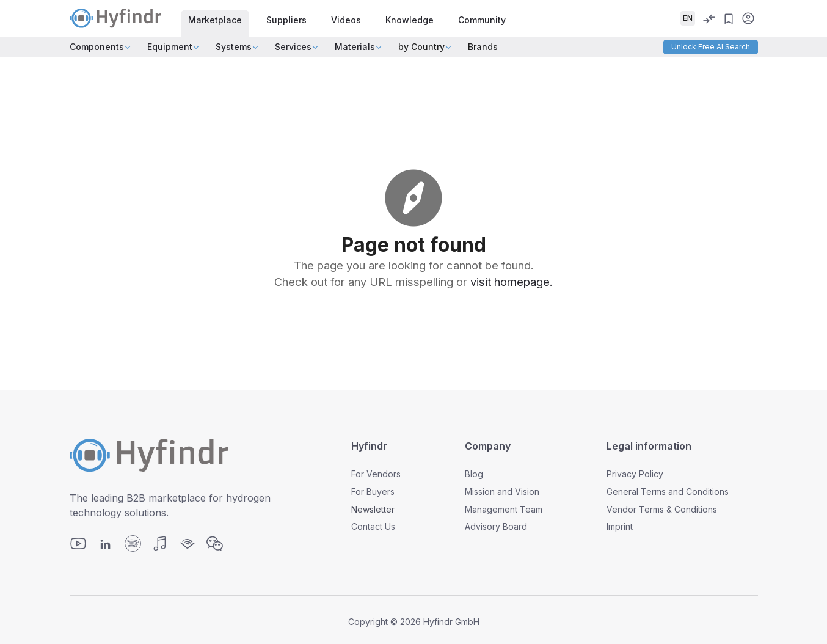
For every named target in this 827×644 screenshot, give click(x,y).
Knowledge (410, 20)
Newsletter (373, 509)
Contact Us (373, 526)
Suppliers (286, 20)
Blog (474, 474)
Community (482, 20)
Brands (483, 47)
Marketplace (215, 20)
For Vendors (376, 474)
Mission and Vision (502, 492)
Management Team (504, 509)
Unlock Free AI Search (711, 47)
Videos (346, 20)
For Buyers (373, 492)
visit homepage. (512, 282)
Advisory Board (496, 526)
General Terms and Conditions (668, 492)
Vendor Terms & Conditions (662, 509)
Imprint (620, 526)
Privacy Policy (635, 474)
